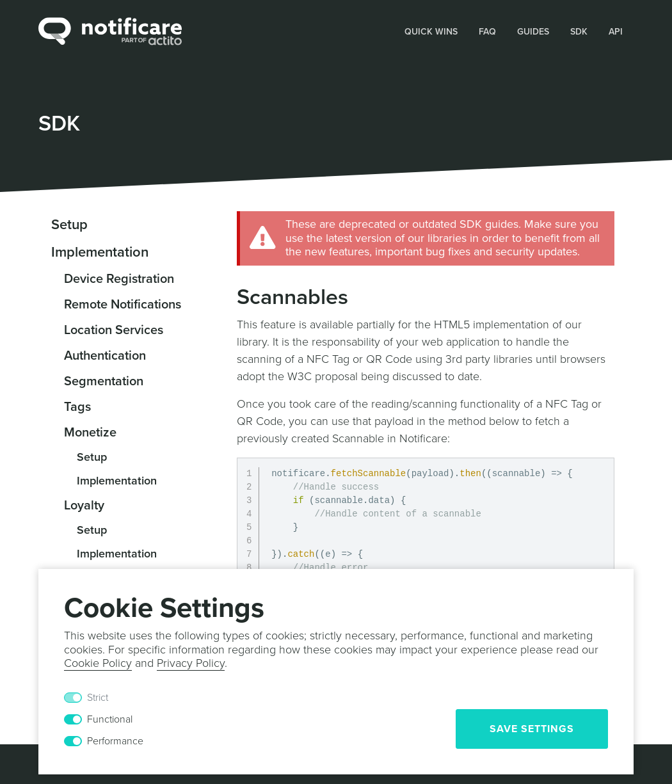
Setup (69, 225)
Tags (77, 407)
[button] (431, 31)
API (616, 32)
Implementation (100, 252)
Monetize (90, 433)
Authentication (105, 356)
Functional (110, 719)
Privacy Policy (191, 663)
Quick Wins (431, 32)
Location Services (114, 330)
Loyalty (84, 506)
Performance (115, 741)
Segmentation (104, 381)
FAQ (487, 32)
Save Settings (532, 729)
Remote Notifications (123, 305)
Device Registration (119, 279)
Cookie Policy (98, 663)
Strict (98, 698)
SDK (579, 32)
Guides (533, 32)
